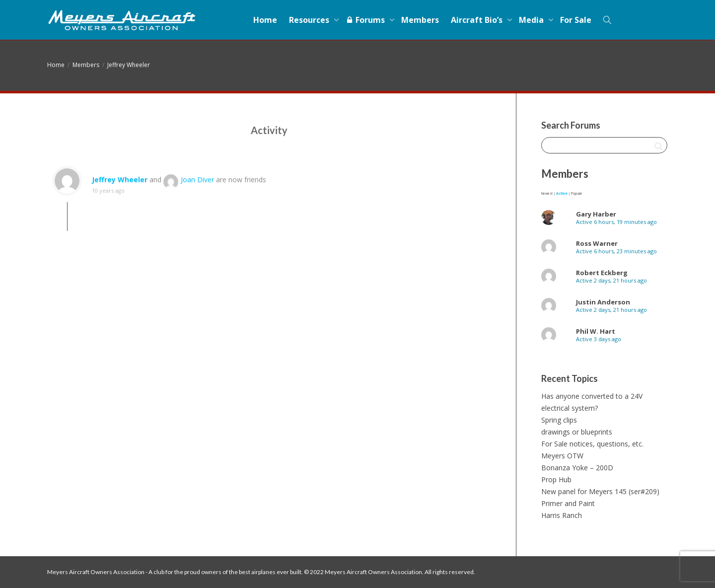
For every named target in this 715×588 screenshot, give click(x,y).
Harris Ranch (562, 515)
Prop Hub (556, 479)
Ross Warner (597, 243)
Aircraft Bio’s (478, 20)
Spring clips (559, 420)
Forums (366, 20)
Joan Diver (197, 180)
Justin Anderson (603, 302)
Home (265, 20)
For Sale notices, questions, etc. (592, 444)
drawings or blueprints (577, 432)
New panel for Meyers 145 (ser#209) (600, 491)
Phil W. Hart (596, 331)
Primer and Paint (568, 503)
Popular (576, 193)
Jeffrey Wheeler (129, 65)
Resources (310, 20)
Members (420, 20)
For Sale (576, 20)
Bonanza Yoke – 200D (577, 468)
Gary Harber (596, 214)
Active (562, 193)
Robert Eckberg (602, 273)
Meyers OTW (562, 456)
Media (532, 20)
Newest (547, 193)
